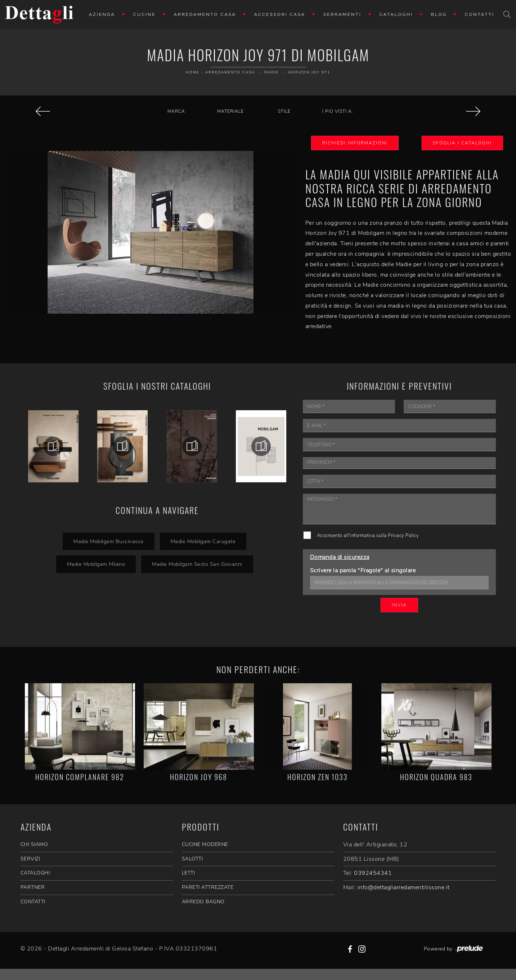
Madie (272, 72)
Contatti (480, 14)
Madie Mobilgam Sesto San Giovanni (197, 564)
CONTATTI (33, 902)
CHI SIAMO (34, 844)
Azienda (102, 14)
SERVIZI (30, 859)
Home (193, 72)
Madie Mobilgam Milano (96, 564)
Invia (399, 605)
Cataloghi (396, 14)
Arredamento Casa (205, 14)
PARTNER (33, 887)
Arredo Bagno (203, 902)
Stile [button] (284, 111)
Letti (189, 873)
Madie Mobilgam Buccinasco (109, 541)
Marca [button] (176, 111)
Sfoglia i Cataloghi (462, 143)
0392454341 (373, 873)
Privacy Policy (403, 536)
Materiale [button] (230, 111)
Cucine (145, 14)
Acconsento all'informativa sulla (368, 536)
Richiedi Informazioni (355, 143)
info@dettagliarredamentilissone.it (404, 887)
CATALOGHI (35, 873)
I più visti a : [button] (338, 111)
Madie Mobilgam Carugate (203, 541)
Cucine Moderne (205, 844)
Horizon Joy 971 (309, 72)
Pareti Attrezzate (208, 887)
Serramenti (342, 14)
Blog (439, 14)
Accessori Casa (280, 14)
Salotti (192, 859)
